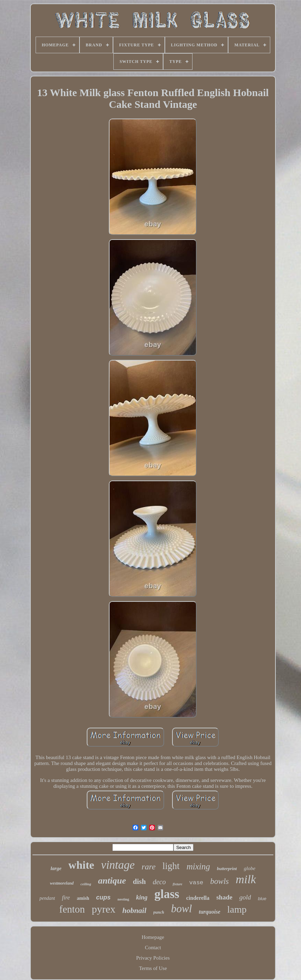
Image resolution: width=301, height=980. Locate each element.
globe (249, 868)
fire (66, 898)
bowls (219, 881)
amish (83, 898)
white (81, 865)
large (56, 868)
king (142, 897)
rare (149, 867)
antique (112, 881)
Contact (153, 948)
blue (262, 899)
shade (224, 897)
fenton (72, 909)
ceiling (86, 884)
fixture (178, 884)
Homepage (153, 937)
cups (103, 897)
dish (139, 881)
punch (159, 912)
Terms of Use (153, 968)
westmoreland (62, 883)
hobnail (134, 910)
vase (196, 883)
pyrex (104, 909)
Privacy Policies (153, 958)
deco (159, 882)
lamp (237, 909)
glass (167, 894)
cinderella (198, 898)
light (171, 866)
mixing (198, 866)
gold (245, 897)
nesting (123, 899)
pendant (47, 898)
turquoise (209, 912)
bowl (181, 909)
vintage (118, 865)
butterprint (227, 869)
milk (246, 879)
